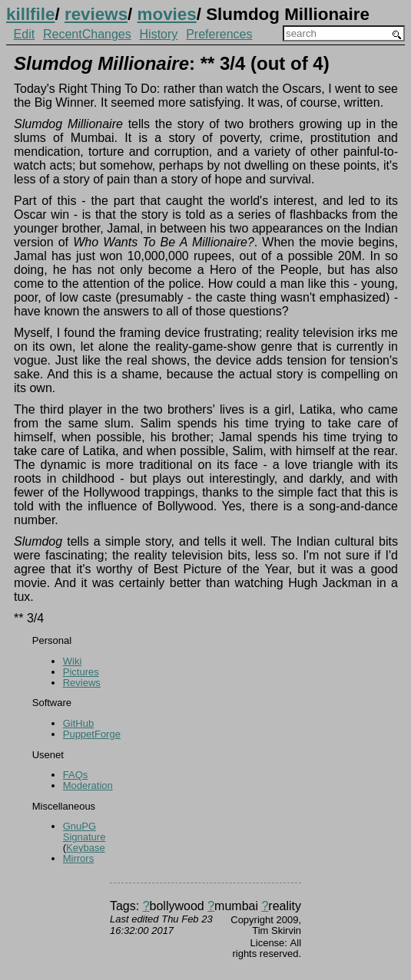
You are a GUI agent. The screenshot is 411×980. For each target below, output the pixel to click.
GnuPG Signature (85, 832)
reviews (96, 14)
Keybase (86, 848)
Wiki (73, 661)
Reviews (82, 683)
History (159, 34)
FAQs (76, 775)
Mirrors (78, 858)
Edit (25, 34)
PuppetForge (92, 734)
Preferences (219, 34)
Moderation (88, 785)
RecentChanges (87, 34)
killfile (30, 14)
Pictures (81, 672)
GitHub (78, 723)
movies (167, 14)
